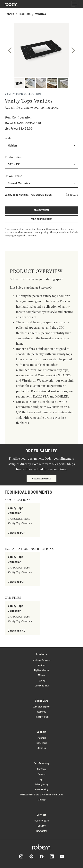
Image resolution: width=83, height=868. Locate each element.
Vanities (41, 14)
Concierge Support (41, 707)
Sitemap (41, 800)
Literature (41, 738)
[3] (41, 83)
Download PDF (16, 533)
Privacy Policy (42, 784)
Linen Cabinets (42, 685)
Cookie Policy (42, 789)
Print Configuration (41, 219)
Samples (42, 748)
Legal (41, 779)
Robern (9, 14)
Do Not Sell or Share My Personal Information (42, 794)
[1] (19, 83)
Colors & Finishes (41, 479)
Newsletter (42, 831)
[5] (63, 83)
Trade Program (41, 717)
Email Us (41, 826)
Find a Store (42, 743)
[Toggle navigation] (75, 4)
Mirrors (42, 675)
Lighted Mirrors (41, 670)
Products (25, 14)
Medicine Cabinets (41, 660)
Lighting (42, 680)
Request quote (42, 210)
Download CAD (17, 631)
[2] (30, 83)
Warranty (41, 712)
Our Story (42, 769)
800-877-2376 (42, 821)
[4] (52, 83)
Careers (42, 774)
